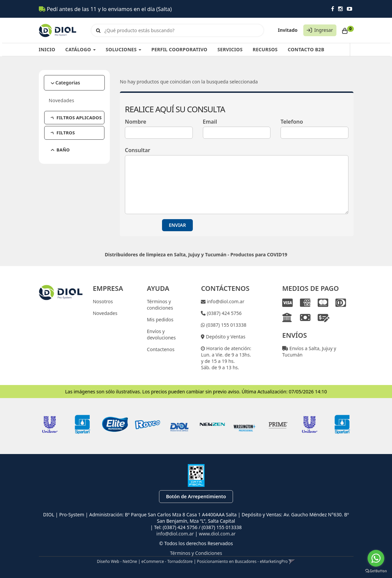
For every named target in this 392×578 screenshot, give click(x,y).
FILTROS (63, 133)
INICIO (47, 49)
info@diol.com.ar (225, 301)
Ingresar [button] (324, 30)
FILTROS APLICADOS (76, 118)
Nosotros (103, 301)
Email (210, 122)
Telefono (292, 122)
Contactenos (161, 349)
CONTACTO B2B (306, 49)
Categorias (68, 83)
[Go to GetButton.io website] (376, 571)
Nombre (136, 122)
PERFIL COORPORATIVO (179, 49)
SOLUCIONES (124, 49)
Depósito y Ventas (225, 337)
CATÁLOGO (81, 49)
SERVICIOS (230, 49)
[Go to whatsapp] (376, 558)
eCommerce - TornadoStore (167, 561)
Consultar (138, 150)
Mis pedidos (160, 319)
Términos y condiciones (160, 305)
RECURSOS (265, 49)
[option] (50, 425)
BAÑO (61, 150)
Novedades (62, 100)
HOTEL (61, 162)
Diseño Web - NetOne (117, 561)
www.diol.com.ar (217, 534)
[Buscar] (98, 30)
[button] (292, 561)
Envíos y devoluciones (161, 334)
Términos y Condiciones (196, 553)
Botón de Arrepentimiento (196, 496)
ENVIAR (177, 225)
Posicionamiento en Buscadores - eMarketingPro (242, 561)
